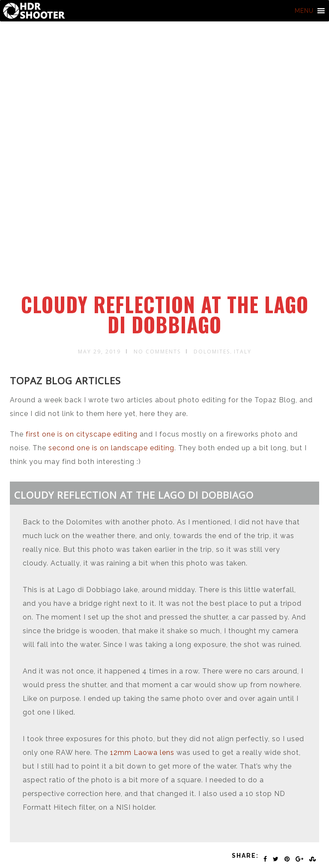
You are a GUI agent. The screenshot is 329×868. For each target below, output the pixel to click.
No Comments (157, 352)
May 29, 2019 (99, 352)
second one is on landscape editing (111, 448)
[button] (304, 11)
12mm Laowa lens (142, 753)
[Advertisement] (166, 228)
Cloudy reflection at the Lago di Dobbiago (165, 314)
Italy (243, 352)
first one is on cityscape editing (82, 434)
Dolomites (212, 352)
